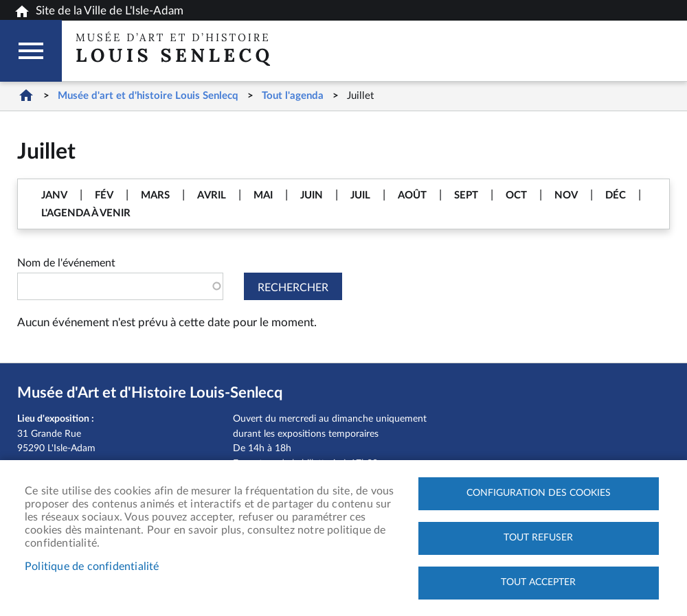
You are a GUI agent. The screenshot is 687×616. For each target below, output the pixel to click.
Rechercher (293, 288)
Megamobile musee (31, 51)
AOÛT (412, 195)
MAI (263, 195)
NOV (566, 195)
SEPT (466, 195)
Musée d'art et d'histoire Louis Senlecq (148, 96)
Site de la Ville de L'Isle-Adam (99, 12)
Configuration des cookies (539, 493)
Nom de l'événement (66, 263)
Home (26, 95)
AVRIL (212, 195)
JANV (54, 195)
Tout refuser (538, 538)
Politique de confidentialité (92, 567)
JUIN (312, 195)
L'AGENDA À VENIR (86, 213)
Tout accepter (538, 582)
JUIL (360, 195)
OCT (516, 195)
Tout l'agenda (293, 96)
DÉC (616, 195)
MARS (155, 195)
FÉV (104, 195)
